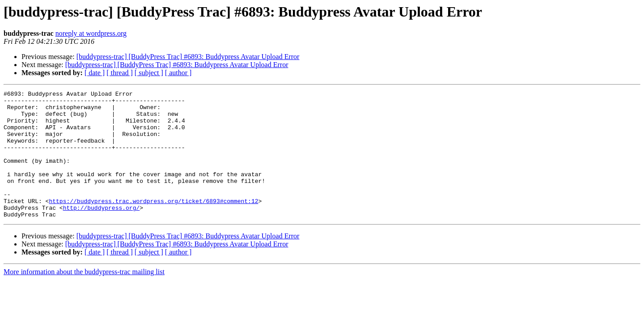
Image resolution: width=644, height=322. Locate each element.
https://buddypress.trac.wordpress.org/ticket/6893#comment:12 (153, 224)
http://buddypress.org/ (102, 232)
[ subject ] (149, 73)
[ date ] (95, 73)
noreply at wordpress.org (91, 33)
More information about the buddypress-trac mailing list (84, 297)
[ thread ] (120, 73)
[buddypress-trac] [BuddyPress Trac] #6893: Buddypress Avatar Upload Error (188, 57)
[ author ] (178, 73)
